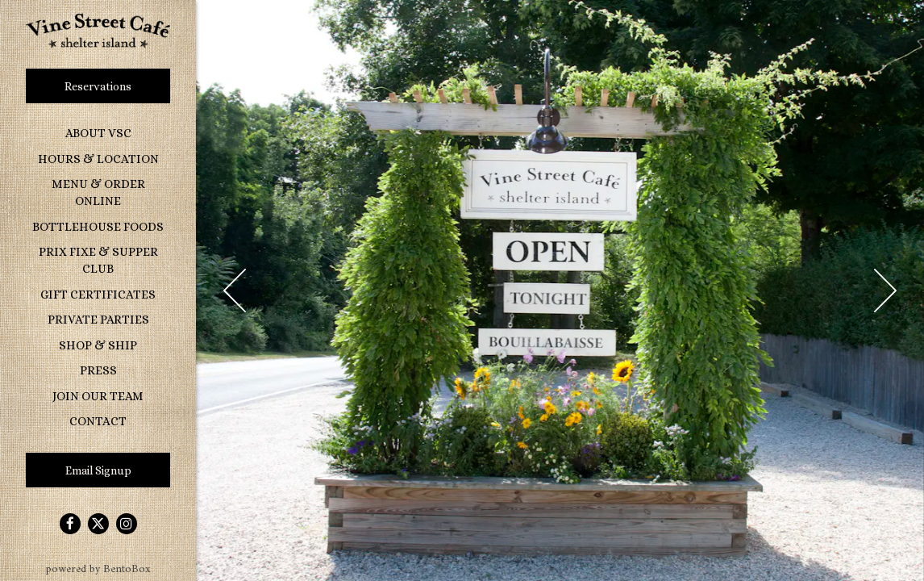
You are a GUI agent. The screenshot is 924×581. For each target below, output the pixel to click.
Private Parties (98, 320)
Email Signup (98, 470)
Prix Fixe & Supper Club (98, 260)
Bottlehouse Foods (101, 226)
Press (98, 370)
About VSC (98, 133)
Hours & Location (98, 159)
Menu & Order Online (98, 192)
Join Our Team (98, 396)
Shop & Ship (98, 345)
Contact (98, 421)
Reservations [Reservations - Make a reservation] (98, 86)
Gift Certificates (98, 295)
